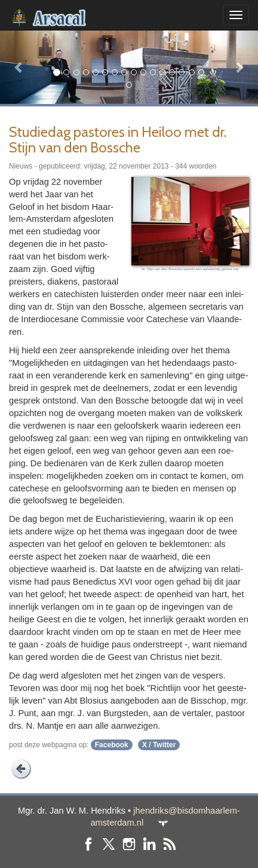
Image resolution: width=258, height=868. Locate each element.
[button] (19, 67)
